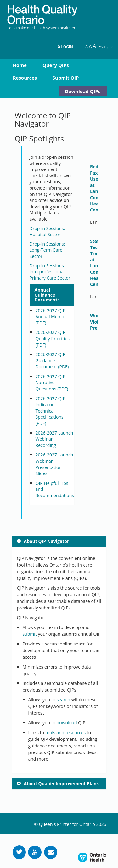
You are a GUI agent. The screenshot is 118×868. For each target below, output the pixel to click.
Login (65, 47)
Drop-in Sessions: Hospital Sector (47, 232)
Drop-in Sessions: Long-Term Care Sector (47, 250)
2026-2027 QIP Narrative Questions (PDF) (52, 383)
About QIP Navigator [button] (47, 541)
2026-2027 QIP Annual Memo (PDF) (51, 317)
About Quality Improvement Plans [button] (61, 784)
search (63, 700)
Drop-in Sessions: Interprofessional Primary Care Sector (50, 272)
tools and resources (65, 732)
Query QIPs (56, 65)
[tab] (52, 295)
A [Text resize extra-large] (94, 46)
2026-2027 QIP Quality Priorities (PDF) (53, 338)
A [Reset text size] (87, 47)
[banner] (42, 12)
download (67, 723)
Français (106, 47)
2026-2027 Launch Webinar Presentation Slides (54, 464)
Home (20, 65)
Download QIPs (83, 91)
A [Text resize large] (90, 46)
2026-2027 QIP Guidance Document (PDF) (52, 360)
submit (30, 634)
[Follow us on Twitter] (19, 852)
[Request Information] (51, 852)
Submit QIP (66, 78)
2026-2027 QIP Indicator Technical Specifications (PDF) (51, 411)
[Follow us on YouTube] (35, 852)
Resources (25, 78)
